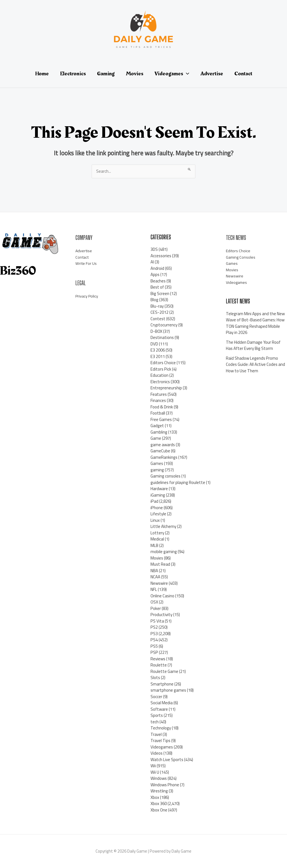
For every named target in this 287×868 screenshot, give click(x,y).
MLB (154, 545)
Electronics (160, 382)
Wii (153, 766)
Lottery (157, 533)
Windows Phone (165, 785)
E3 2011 (158, 356)
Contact (83, 257)
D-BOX (156, 331)
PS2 (154, 627)
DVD (154, 344)
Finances (158, 400)
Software (159, 709)
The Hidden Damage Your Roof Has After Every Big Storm (253, 345)
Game (156, 438)
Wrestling (159, 791)
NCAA (155, 577)
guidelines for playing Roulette (178, 482)
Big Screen (160, 293)
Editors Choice (163, 363)
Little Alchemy (163, 526)
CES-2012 (159, 312)
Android (157, 268)
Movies (157, 558)
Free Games (161, 419)
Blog (154, 300)
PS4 (154, 640)
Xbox (155, 797)
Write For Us (86, 263)
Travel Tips (160, 741)
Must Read (160, 564)
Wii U (155, 772)
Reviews (158, 659)
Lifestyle (158, 514)
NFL (154, 589)
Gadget (157, 426)
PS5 (154, 646)
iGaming (158, 495)
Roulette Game (164, 671)
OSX (154, 602)
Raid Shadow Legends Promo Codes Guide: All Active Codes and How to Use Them (255, 364)
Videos (157, 753)
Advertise (84, 251)
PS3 (154, 634)
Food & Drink (162, 407)
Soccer (156, 697)
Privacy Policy (87, 296)
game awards (163, 445)
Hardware (159, 489)
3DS (154, 249)
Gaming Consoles (241, 257)
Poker (156, 608)
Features (159, 394)
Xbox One (159, 810)
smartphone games (168, 690)
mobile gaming (164, 552)
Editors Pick (161, 369)
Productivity (161, 615)
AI (152, 262)
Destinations (162, 337)
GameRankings (164, 457)
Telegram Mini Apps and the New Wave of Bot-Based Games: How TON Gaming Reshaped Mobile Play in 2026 (255, 323)
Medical (157, 539)
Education (159, 375)
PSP (154, 652)
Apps (155, 274)
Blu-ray (157, 306)
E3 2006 (158, 350)
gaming (157, 470)
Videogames (162, 747)
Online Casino (162, 596)
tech (155, 722)
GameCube (160, 451)
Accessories (161, 256)
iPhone (157, 508)
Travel (156, 734)
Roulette (159, 665)
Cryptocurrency (164, 325)
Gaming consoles (166, 476)
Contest (158, 319)
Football (158, 413)
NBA (154, 571)
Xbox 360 (159, 803)
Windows (159, 778)
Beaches (158, 281)
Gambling (159, 432)
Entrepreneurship (166, 388)
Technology (161, 728)
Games (157, 463)
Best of (157, 287)
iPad (154, 501)
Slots (155, 678)
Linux (155, 520)
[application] (186, 74)
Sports (157, 715)
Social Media (162, 703)
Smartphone (162, 684)
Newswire (159, 583)
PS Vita (157, 621)
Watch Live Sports (167, 760)
